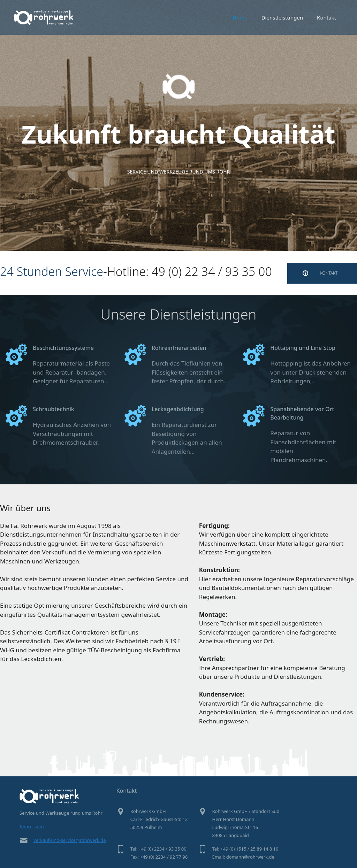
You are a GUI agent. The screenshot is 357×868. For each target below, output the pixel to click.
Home (240, 17)
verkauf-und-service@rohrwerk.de (70, 840)
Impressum (32, 827)
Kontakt (326, 17)
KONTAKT (329, 273)
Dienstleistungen (282, 17)
